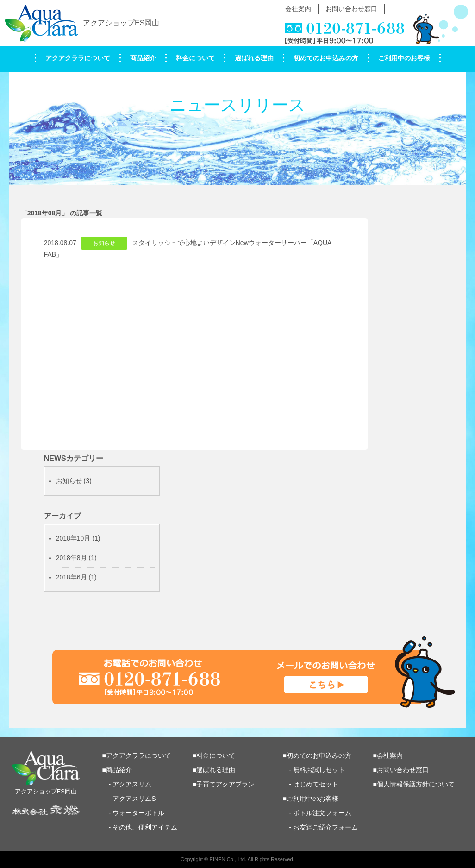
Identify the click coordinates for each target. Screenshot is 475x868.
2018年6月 (72, 577)
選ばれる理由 (254, 58)
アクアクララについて (78, 58)
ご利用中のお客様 (404, 58)
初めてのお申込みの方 (326, 58)
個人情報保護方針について (416, 784)
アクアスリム (132, 784)
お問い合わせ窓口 (351, 9)
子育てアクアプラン (225, 784)
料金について (195, 58)
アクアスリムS (134, 799)
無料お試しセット (319, 770)
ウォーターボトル (138, 813)
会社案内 (298, 9)
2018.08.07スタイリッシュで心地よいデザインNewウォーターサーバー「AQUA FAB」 (188, 247)
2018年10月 (73, 538)
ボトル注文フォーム (322, 813)
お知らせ (69, 481)
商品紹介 (143, 58)
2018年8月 (72, 558)
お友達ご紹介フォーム (325, 827)
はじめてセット (316, 784)
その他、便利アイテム (145, 827)
